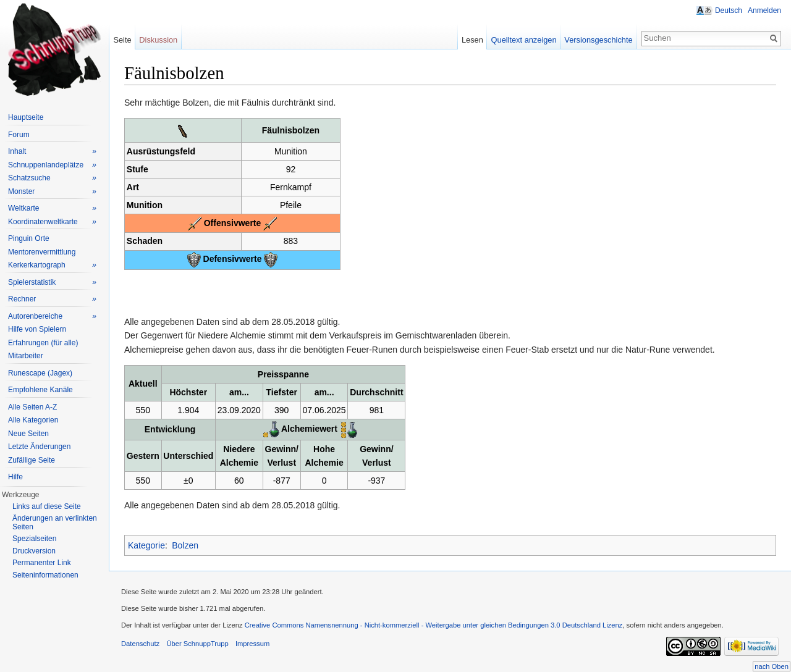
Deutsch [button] (729, 10)
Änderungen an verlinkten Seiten (55, 523)
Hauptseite (26, 117)
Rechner (52, 299)
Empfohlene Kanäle (40, 390)
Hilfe (15, 477)
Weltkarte (52, 208)
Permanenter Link (42, 563)
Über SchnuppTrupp (197, 644)
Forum (19, 135)
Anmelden (764, 10)
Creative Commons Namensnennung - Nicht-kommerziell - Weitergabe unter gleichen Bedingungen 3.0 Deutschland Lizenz (434, 625)
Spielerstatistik (52, 283)
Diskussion (158, 40)
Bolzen (185, 545)
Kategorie (146, 545)
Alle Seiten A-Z (32, 407)
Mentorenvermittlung (42, 252)
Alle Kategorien (33, 420)
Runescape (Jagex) (40, 373)
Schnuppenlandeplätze (52, 165)
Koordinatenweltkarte (52, 222)
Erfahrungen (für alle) (43, 343)
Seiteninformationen (45, 575)
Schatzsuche (52, 178)
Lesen (472, 40)
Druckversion (34, 551)
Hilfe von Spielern (37, 329)
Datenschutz (140, 644)
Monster (52, 192)
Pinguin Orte (29, 238)
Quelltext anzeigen (524, 40)
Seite (122, 40)
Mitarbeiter (26, 356)
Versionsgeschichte (598, 40)
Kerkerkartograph (52, 265)
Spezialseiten (34, 539)
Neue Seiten (28, 434)
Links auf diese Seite (47, 506)
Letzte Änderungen (39, 447)
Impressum (252, 644)
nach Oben (772, 666)
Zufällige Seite (32, 460)
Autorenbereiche (52, 317)
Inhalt (52, 152)
